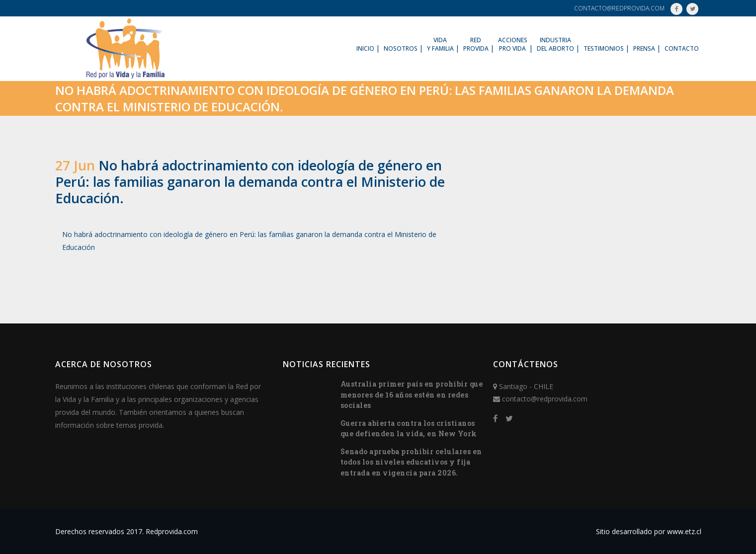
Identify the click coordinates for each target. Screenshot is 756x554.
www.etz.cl (684, 531)
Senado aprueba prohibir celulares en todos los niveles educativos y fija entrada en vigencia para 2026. (411, 462)
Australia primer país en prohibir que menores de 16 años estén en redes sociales (412, 395)
